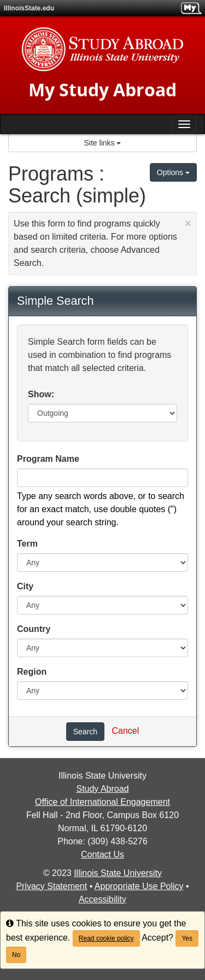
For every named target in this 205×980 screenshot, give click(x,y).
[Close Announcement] (188, 223)
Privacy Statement (51, 886)
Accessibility (102, 899)
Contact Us (102, 854)
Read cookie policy (106, 938)
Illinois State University (118, 873)
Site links (103, 143)
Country (34, 629)
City (25, 586)
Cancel (125, 731)
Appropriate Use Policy (139, 886)
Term (27, 544)
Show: (41, 394)
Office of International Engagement (102, 802)
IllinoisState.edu (29, 8)
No (16, 955)
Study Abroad (102, 789)
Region (32, 672)
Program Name (48, 459)
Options (173, 172)
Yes (187, 938)
